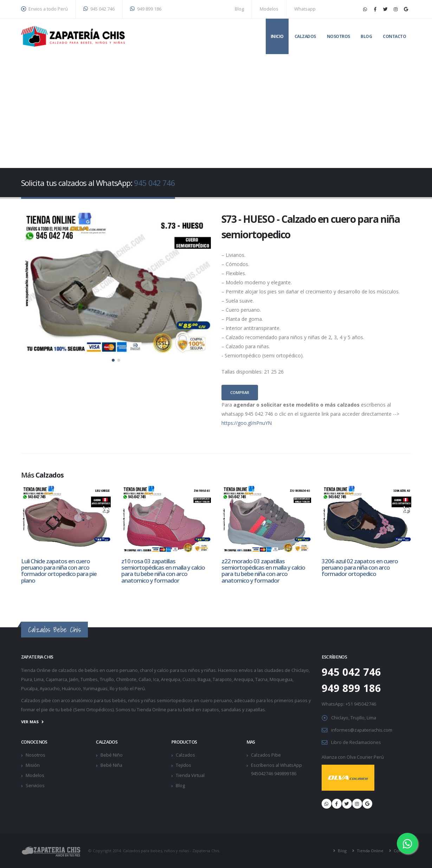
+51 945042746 (361, 704)
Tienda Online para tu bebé (166, 710)
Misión (33, 765)
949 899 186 (146, 9)
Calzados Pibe (266, 755)
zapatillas (255, 710)
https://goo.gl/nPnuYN (247, 423)
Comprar (240, 392)
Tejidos (183, 765)
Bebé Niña (111, 765)
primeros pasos (291, 701)
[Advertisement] (216, 107)
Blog (239, 9)
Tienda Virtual (190, 775)
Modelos (269, 9)
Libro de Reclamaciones (356, 742)
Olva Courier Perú (365, 757)
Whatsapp (305, 9)
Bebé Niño (112, 755)
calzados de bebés (78, 670)
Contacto (394, 36)
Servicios (35, 786)
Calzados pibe (36, 701)
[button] (113, 360)
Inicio (277, 36)
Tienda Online (370, 851)
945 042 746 (99, 9)
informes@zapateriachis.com (362, 730)
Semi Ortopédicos (94, 710)
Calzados (305, 36)
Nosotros (338, 36)
